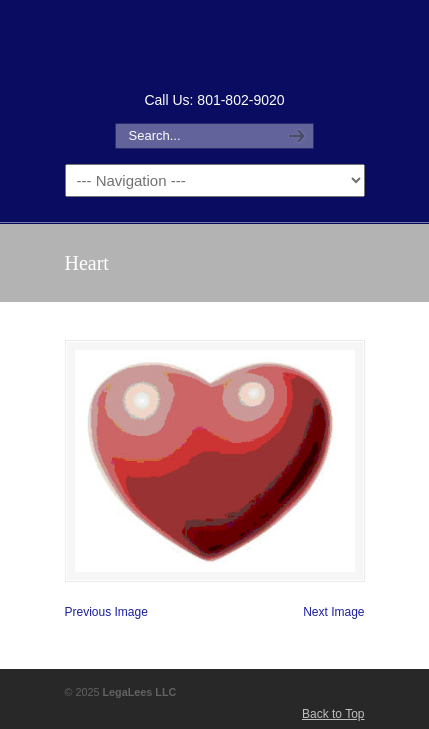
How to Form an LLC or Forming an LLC (215, 43)
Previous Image (106, 612)
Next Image (333, 612)
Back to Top (333, 714)
